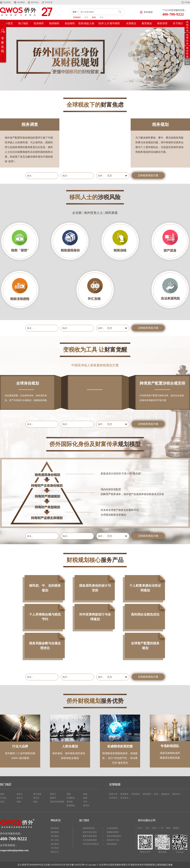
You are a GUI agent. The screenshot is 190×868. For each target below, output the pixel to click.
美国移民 (77, 17)
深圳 (154, 828)
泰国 (35, 802)
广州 (161, 828)
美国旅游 (165, 794)
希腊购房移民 (113, 832)
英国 (69, 794)
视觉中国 (113, 794)
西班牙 (36, 798)
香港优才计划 (113, 840)
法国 (2, 802)
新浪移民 (136, 794)
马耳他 (3, 798)
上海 (147, 828)
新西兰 (53, 794)
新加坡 (70, 802)
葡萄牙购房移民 (90, 836)
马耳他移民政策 (90, 840)
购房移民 (54, 23)
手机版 (187, 2)
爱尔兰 (20, 798)
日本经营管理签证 (91, 844)
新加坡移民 (112, 844)
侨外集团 (148, 12)
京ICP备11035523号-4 (76, 865)
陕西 (168, 828)
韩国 (19, 802)
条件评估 (35, 2)
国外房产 (176, 794)
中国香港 (71, 798)
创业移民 (70, 23)
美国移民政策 (89, 828)
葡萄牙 (53, 798)
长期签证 (131, 23)
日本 (85, 802)
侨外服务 (55, 836)
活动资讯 (7, 2)
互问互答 (49, 2)
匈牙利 (86, 805)
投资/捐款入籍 (86, 23)
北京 (140, 828)
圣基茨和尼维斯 (57, 802)
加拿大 (20, 794)
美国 (2, 794)
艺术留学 (113, 798)
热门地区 (23, 23)
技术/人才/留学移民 (109, 23)
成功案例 (21, 2)
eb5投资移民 (112, 828)
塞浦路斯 (71, 805)
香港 (94, 17)
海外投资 (55, 828)
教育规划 (147, 23)
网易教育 (124, 794)
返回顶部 (187, 62)
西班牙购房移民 (114, 836)
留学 (86, 17)
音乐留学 (124, 798)
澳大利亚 (37, 794)
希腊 (85, 794)
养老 (101, 17)
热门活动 (55, 840)
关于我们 (178, 23)
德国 (85, 798)
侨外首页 (8, 23)
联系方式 (55, 852)
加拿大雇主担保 (90, 832)
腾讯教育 (147, 794)
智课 (156, 794)
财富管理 (162, 23)
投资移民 (39, 23)
